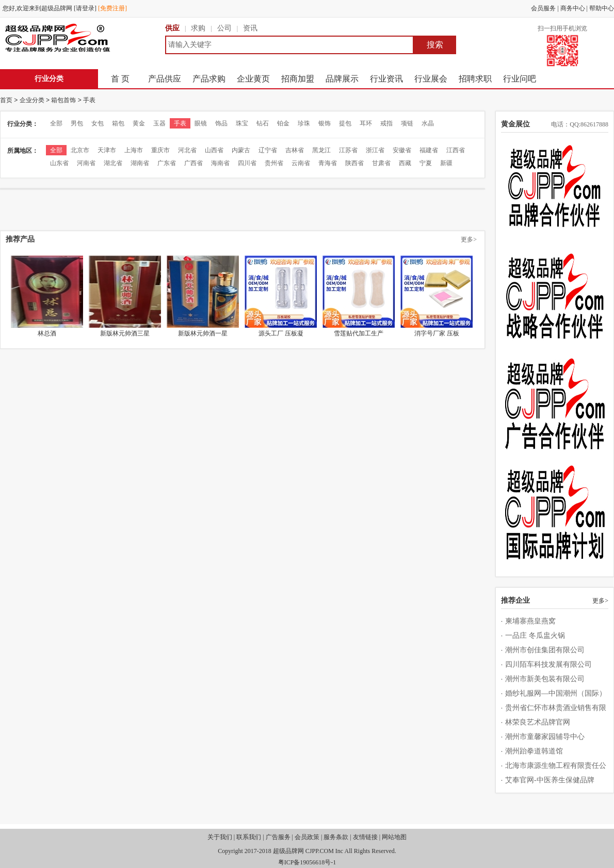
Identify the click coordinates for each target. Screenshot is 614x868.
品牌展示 (342, 79)
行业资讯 (386, 79)
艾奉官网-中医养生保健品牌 (550, 780)
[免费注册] (112, 8)
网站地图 (394, 837)
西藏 (405, 163)
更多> (469, 239)
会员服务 (543, 8)
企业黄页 (253, 79)
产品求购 (209, 79)
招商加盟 (298, 79)
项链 (407, 123)
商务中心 (573, 8)
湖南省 (140, 163)
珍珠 (304, 123)
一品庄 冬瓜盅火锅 (535, 636)
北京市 (80, 150)
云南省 (301, 163)
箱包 (118, 123)
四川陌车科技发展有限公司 (548, 664)
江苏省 (348, 150)
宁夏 (426, 163)
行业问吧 (520, 79)
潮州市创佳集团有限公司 (545, 650)
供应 (172, 28)
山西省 (214, 150)
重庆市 (160, 150)
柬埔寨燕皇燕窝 (530, 621)
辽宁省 (268, 150)
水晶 (428, 123)
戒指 (386, 123)
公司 (224, 28)
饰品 (221, 123)
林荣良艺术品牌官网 (538, 722)
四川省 (247, 163)
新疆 (446, 163)
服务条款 (336, 837)
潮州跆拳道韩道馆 (534, 751)
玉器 (159, 123)
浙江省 (375, 150)
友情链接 (365, 837)
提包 (345, 123)
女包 (98, 123)
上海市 (134, 150)
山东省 (59, 163)
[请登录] (85, 8)
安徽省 (402, 150)
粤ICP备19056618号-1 (307, 862)
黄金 (139, 123)
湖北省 (113, 163)
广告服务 (278, 837)
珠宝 (242, 123)
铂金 (283, 123)
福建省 (429, 150)
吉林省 (295, 150)
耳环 (366, 123)
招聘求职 (475, 79)
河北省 (187, 150)
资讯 (250, 28)
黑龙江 (321, 150)
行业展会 (431, 79)
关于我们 (220, 837)
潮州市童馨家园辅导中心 (545, 737)
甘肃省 (381, 163)
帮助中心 (602, 8)
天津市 (107, 150)
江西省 (456, 150)
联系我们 (249, 837)
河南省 (86, 163)
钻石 (263, 123)
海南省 (220, 163)
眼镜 (201, 123)
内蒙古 (241, 150)
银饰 (325, 123)
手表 (89, 100)
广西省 (193, 163)
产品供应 (165, 79)
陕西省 (354, 163)
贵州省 (274, 163)
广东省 (167, 163)
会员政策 (307, 837)
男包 (77, 123)
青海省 (328, 163)
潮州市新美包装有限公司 (545, 679)
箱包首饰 (63, 100)
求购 (198, 28)
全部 (56, 123)
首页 (6, 100)
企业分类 (32, 100)
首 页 (120, 79)
